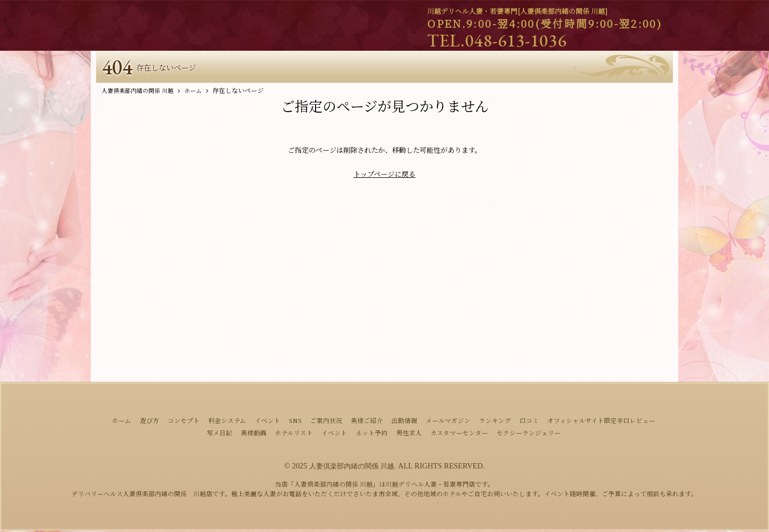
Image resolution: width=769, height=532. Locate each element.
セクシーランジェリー (529, 435)
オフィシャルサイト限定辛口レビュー (601, 423)
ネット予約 (372, 435)
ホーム (122, 423)
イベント (268, 423)
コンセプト (184, 423)
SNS (295, 423)
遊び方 (150, 423)
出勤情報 (404, 423)
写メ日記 (219, 435)
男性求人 (409, 435)
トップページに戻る (384, 176)
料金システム (227, 423)
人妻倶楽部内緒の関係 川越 (352, 468)
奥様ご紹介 (367, 423)
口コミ (529, 423)
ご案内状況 (326, 423)
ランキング (495, 423)
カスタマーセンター (459, 435)
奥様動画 (254, 435)
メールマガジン (448, 423)
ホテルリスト (294, 435)
